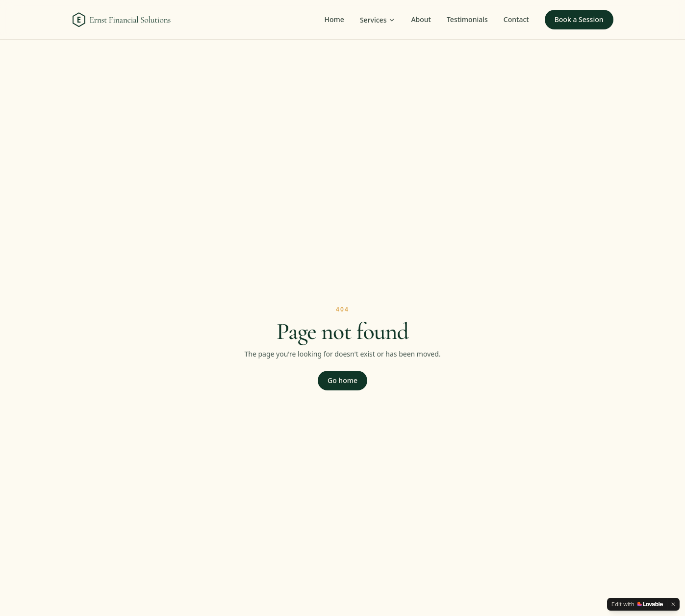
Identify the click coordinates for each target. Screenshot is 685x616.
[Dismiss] (673, 604)
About (421, 19)
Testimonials (467, 19)
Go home (342, 380)
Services (378, 20)
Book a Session (579, 19)
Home (334, 19)
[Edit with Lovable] (637, 604)
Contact (516, 19)
